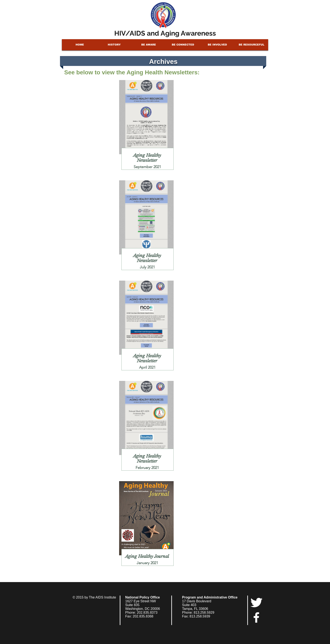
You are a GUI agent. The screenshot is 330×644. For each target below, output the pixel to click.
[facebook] (256, 617)
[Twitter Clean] (256, 602)
